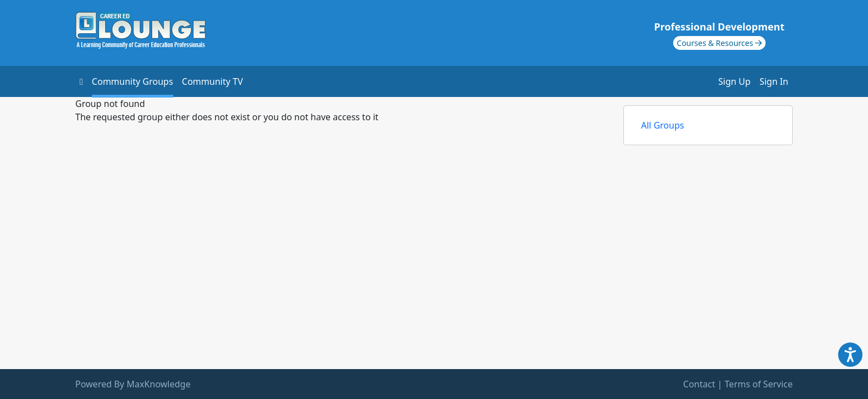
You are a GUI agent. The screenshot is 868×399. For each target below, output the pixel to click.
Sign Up (735, 81)
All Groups (663, 125)
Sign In (774, 81)
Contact (699, 384)
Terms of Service (759, 384)
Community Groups (133, 81)
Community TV (213, 81)
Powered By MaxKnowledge (133, 384)
